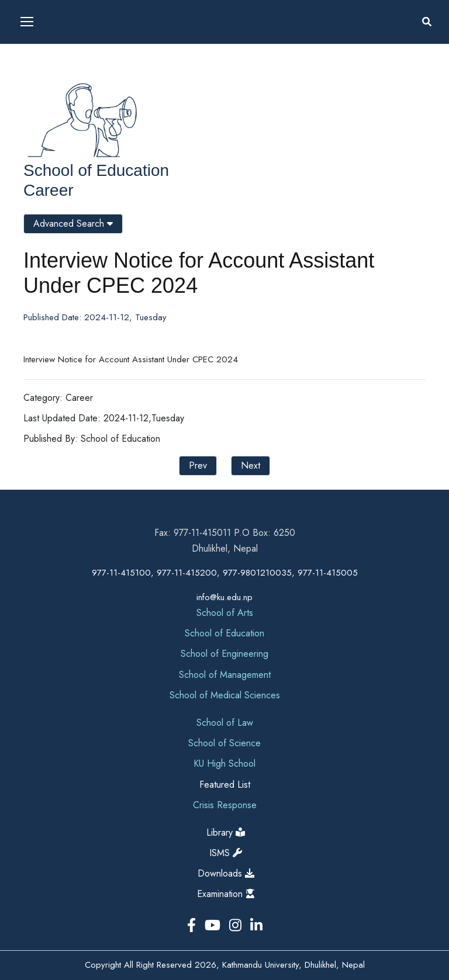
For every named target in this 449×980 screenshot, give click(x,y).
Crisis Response (225, 805)
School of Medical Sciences (225, 695)
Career (49, 190)
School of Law (225, 723)
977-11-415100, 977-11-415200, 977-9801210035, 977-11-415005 (225, 573)
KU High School (224, 763)
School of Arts (225, 613)
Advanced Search (73, 224)
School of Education (96, 170)
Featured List (225, 785)
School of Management (225, 675)
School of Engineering (224, 654)
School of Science (224, 743)
